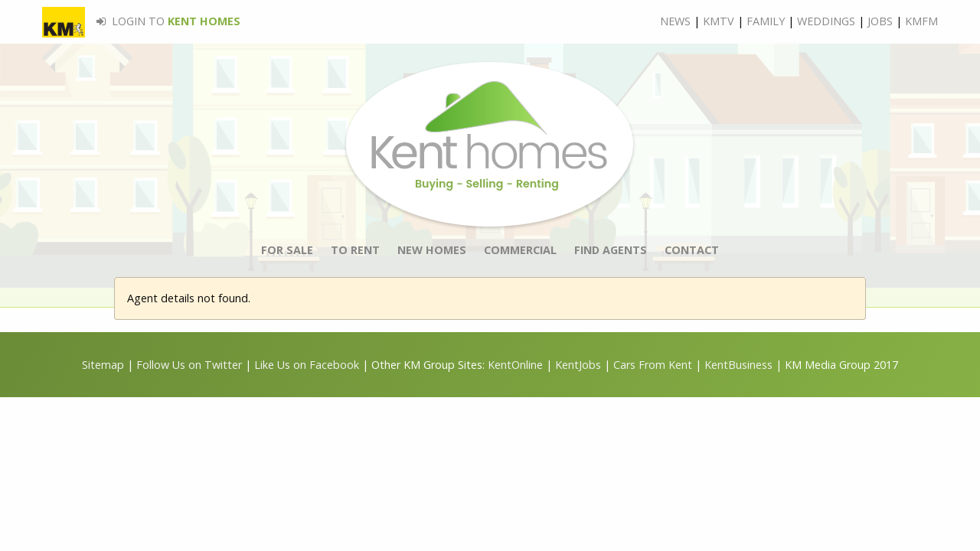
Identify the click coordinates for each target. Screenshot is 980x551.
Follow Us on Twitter (189, 365)
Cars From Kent (653, 365)
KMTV (719, 21)
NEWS (675, 21)
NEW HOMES (432, 250)
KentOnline (515, 365)
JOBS (880, 21)
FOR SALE (287, 250)
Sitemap (103, 365)
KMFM (921, 21)
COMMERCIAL (520, 250)
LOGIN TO (141, 21)
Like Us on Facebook (308, 365)
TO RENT (355, 250)
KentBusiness (738, 365)
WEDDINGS (826, 21)
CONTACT (692, 250)
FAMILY (766, 21)
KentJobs (578, 365)
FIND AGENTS (611, 250)
